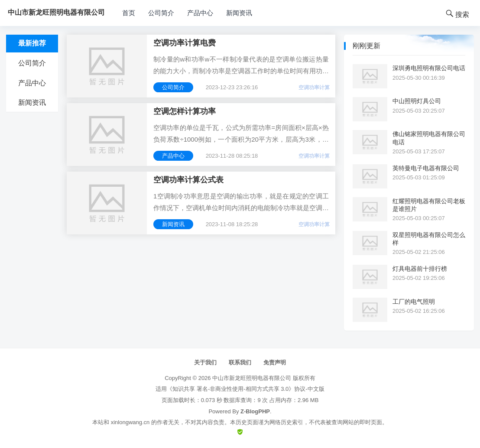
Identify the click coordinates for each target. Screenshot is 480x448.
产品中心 (200, 13)
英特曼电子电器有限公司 (426, 168)
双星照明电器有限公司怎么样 (429, 239)
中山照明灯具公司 (417, 101)
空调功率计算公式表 (188, 180)
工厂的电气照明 (414, 302)
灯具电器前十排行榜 (420, 269)
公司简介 (161, 13)
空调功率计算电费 (185, 43)
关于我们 (205, 362)
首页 (129, 13)
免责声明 (275, 362)
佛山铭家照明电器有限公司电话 (429, 138)
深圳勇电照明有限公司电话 (429, 68)
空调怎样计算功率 (185, 111)
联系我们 (240, 362)
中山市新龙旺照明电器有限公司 (252, 378)
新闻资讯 (239, 13)
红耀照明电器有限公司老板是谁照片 (429, 205)
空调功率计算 (314, 88)
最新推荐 (32, 43)
